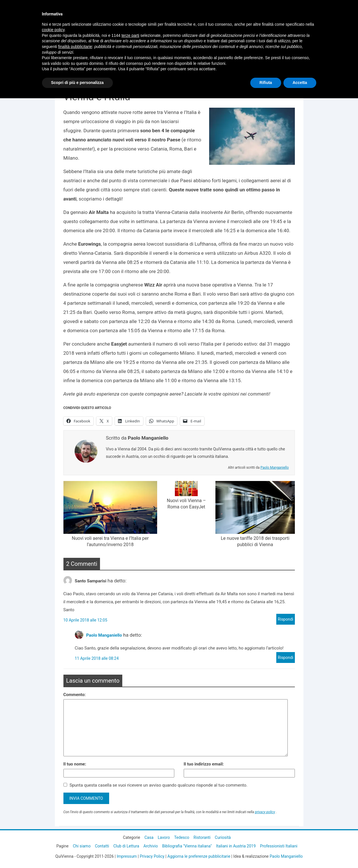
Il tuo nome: (75, 764)
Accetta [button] (300, 83)
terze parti (130, 35)
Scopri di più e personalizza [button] (77, 83)
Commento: (75, 695)
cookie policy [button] (53, 30)
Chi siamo (82, 846)
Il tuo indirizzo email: (204, 764)
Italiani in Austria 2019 (236, 846)
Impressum (127, 856)
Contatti (102, 846)
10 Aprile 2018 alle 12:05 (85, 620)
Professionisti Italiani (279, 846)
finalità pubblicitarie (75, 47)
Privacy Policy (152, 856)
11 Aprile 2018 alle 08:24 (97, 658)
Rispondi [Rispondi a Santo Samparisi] (285, 619)
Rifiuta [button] (266, 83)
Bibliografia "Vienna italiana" (187, 846)
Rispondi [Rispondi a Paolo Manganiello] (285, 657)
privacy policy (265, 812)
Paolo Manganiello (274, 468)
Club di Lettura (126, 846)
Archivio (151, 846)
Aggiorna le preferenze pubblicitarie (199, 856)
